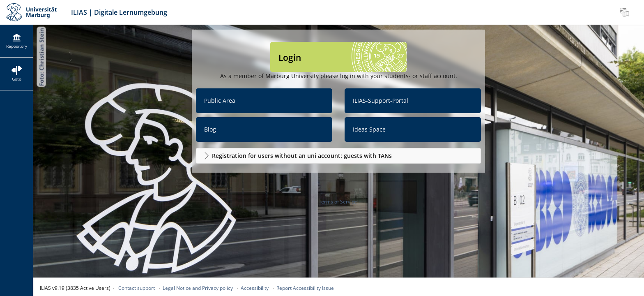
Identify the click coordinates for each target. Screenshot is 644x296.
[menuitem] (626, 12)
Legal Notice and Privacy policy (198, 288)
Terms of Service (338, 202)
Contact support (137, 288)
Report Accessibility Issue (305, 288)
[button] (338, 156)
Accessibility (255, 288)
